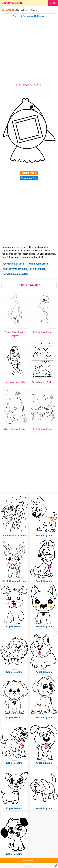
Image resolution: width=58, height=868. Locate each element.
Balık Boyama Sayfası (43, 332)
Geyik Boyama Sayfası (14, 581)
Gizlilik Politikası (29, 867)
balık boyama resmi (39, 264)
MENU (53, 3)
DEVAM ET (29, 861)
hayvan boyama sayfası (15, 274)
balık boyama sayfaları (15, 269)
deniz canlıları (37, 269)
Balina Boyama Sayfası (43, 382)
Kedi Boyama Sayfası (14, 536)
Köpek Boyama (14, 626)
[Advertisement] (29, 50)
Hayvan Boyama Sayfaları (27, 10)
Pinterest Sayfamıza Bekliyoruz (29, 16)
